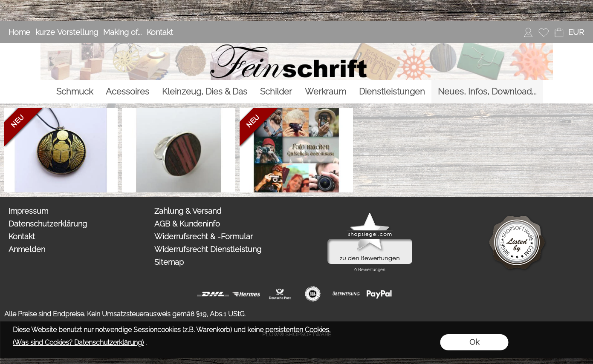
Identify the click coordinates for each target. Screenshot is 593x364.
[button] (576, 32)
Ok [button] (474, 342)
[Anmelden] (528, 32)
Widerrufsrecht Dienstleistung (208, 249)
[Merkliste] (544, 32)
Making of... (122, 32)
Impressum (28, 211)
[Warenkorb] (559, 32)
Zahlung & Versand (188, 211)
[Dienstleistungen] (392, 92)
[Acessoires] (127, 92)
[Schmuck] (75, 92)
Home (19, 32)
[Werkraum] (325, 92)
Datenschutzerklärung (48, 224)
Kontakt (160, 32)
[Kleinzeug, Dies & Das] (205, 92)
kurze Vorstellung (67, 32)
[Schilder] (276, 92)
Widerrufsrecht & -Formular (204, 236)
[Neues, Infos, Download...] (487, 92)
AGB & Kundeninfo (187, 224)
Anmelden (27, 249)
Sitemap (169, 262)
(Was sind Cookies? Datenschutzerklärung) (78, 343)
